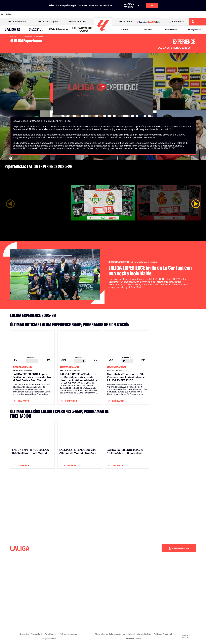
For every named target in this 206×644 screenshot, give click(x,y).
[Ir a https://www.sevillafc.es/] (183, 14)
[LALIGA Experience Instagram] (174, 315)
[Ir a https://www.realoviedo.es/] (164, 14)
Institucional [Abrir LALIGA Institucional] (16, 22)
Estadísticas (171, 29)
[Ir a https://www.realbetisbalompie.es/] (145, 14)
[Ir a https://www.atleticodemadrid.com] (28, 14)
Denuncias (24, 634)
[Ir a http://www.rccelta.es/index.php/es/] (116, 14)
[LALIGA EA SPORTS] (13, 30)
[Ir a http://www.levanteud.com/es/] (96, 14)
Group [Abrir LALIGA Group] (125, 22)
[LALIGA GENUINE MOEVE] (82, 30)
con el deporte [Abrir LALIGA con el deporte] (47, 22)
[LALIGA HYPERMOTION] (36, 30)
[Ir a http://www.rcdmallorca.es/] (135, 14)
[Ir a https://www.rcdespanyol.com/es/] (125, 14)
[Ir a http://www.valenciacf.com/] (193, 14)
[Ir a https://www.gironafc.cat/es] (86, 14)
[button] (13, 30)
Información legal (144, 634)
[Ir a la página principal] (103, 32)
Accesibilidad (129, 634)
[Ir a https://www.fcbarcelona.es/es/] (67, 14)
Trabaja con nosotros (68, 634)
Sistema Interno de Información (108, 634)
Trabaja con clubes (49, 638)
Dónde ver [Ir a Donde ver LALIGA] (78, 22)
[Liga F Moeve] (59, 30)
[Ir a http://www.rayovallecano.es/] (106, 14)
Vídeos (125, 29)
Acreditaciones (51, 634)
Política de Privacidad (163, 634)
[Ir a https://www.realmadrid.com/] (154, 14)
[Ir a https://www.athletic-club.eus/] (19, 14)
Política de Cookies (133, 638)
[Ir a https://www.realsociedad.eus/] (174, 14)
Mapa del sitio (37, 634)
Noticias (148, 29)
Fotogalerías (194, 29)
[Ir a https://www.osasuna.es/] (38, 14)
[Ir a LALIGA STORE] (148, 22)
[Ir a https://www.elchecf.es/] (57, 14)
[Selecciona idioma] (177, 22)
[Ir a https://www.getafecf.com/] (77, 14)
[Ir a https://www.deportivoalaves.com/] (48, 14)
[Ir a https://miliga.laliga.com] (198, 22)
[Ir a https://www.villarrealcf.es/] (203, 14)
